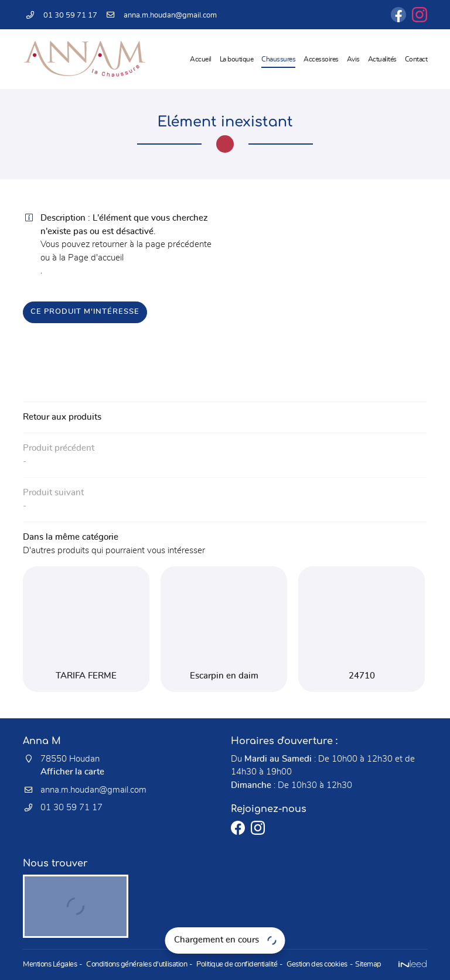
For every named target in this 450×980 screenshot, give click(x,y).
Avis (353, 59)
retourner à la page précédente (152, 244)
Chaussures (278, 59)
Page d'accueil (96, 258)
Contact (416, 59)
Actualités (382, 59)
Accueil (201, 59)
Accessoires (321, 59)
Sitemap (368, 964)
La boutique (237, 59)
